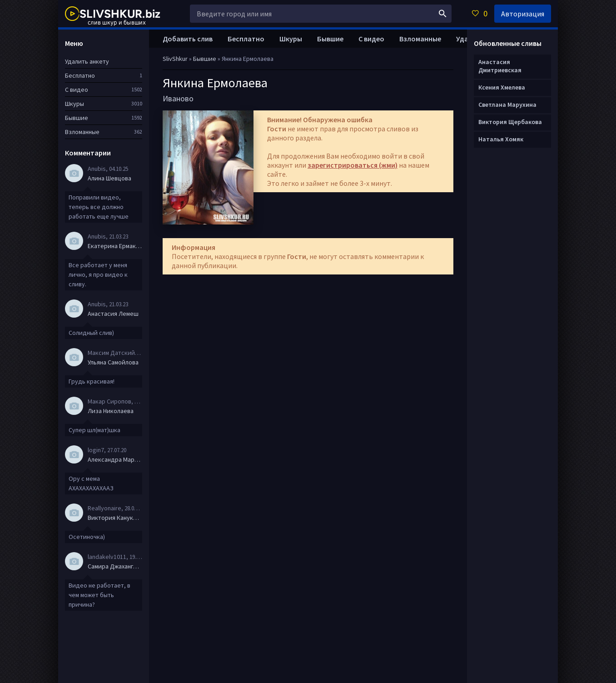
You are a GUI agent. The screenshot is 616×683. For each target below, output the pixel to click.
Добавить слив (188, 39)
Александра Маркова (115, 459)
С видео (371, 39)
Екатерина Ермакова (115, 246)
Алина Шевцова (109, 178)
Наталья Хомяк (501, 139)
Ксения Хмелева (502, 87)
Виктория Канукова (115, 518)
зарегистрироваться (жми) (353, 165)
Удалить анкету (87, 61)
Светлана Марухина (507, 105)
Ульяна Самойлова (113, 362)
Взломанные (420, 39)
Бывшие (330, 39)
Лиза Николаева (111, 411)
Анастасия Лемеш (113, 314)
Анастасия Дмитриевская (500, 66)
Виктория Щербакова (510, 122)
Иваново (178, 98)
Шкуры (291, 39)
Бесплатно (246, 39)
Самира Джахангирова (115, 566)
